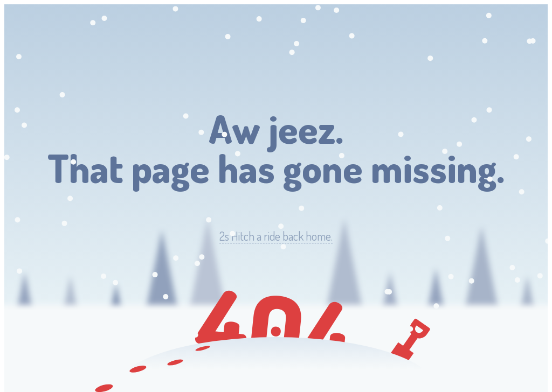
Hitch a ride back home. (276, 236)
